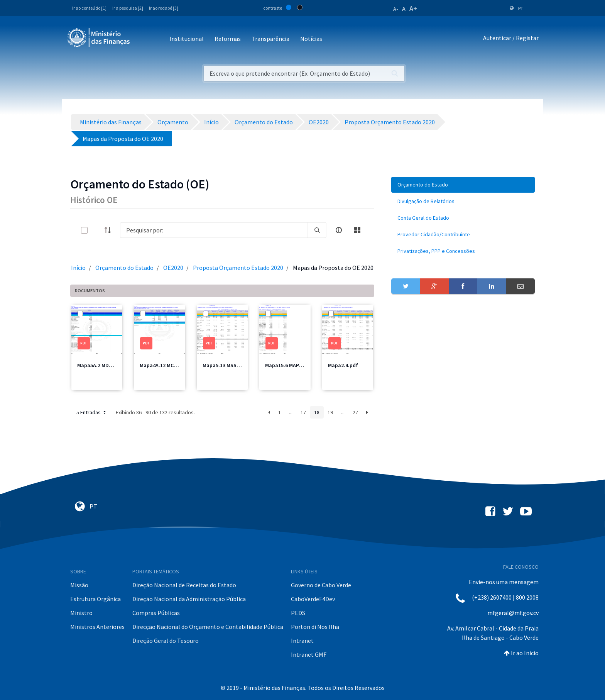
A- (396, 9)
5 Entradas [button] (92, 412)
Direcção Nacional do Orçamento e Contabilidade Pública (208, 627)
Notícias (311, 39)
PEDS (298, 613)
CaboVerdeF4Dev (313, 599)
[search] (317, 230)
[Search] (214, 230)
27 (355, 412)
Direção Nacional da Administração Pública (189, 599)
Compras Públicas (156, 613)
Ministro (81, 613)
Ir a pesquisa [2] (128, 8)
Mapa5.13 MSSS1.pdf (227, 365)
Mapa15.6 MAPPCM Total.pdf (299, 365)
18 (317, 412)
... (291, 412)
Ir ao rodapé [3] (164, 8)
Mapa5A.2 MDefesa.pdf (105, 365)
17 (303, 412)
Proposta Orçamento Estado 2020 (238, 268)
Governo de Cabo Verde (321, 585)
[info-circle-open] (339, 230)
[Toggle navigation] (142, 39)
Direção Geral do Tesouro (166, 641)
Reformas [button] (228, 39)
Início (78, 268)
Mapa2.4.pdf (343, 365)
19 (330, 412)
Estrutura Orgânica (95, 599)
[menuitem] (463, 185)
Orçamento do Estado (124, 268)
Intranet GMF (309, 654)
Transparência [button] (270, 39)
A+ (413, 8)
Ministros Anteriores (97, 627)
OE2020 (173, 268)
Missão (79, 585)
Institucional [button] (187, 39)
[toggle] (97, 230)
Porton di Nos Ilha (315, 627)
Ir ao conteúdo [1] (89, 8)
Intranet (302, 641)
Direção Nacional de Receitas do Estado (184, 585)
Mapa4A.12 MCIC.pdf (164, 365)
